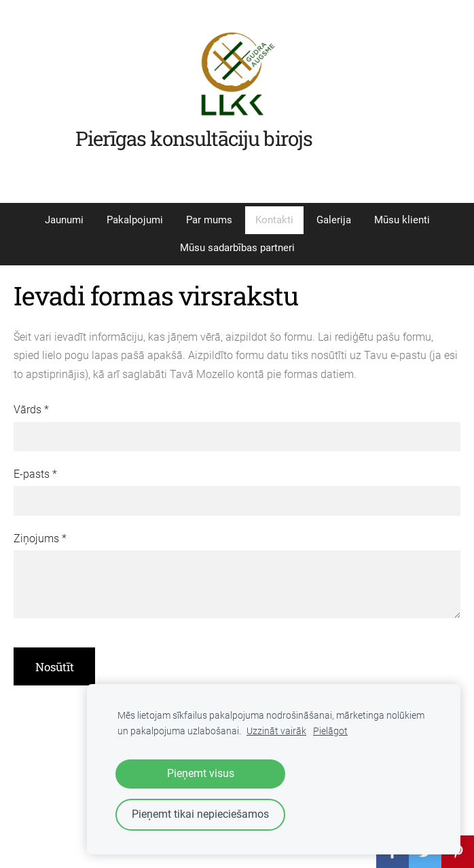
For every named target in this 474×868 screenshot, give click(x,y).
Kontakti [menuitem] (274, 220)
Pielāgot (330, 731)
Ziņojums (40, 539)
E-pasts (35, 474)
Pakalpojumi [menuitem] (135, 220)
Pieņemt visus (201, 773)
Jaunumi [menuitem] (64, 220)
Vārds (31, 410)
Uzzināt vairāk (276, 731)
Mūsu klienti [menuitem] (402, 220)
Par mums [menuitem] (209, 220)
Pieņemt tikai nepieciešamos (200, 814)
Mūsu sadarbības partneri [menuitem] (237, 248)
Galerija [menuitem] (334, 220)
